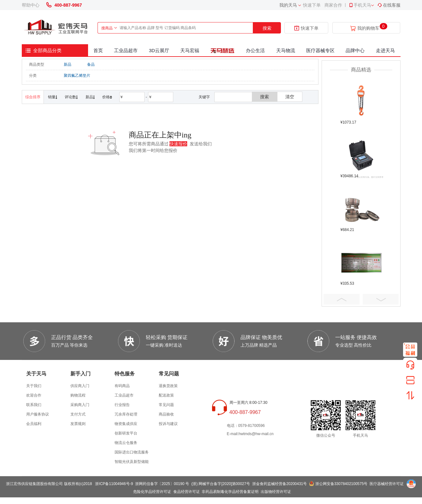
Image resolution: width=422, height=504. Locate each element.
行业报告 (122, 405)
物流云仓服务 (126, 443)
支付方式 (78, 414)
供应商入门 (80, 386)
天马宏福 (190, 50)
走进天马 (385, 50)
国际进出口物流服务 (132, 452)
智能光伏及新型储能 (132, 462)
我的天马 (288, 5)
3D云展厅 (159, 50)
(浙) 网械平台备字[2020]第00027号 (221, 484)
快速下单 (312, 5)
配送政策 (166, 395)
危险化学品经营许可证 (152, 492)
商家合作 (333, 5)
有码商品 (122, 386)
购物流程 (78, 395)
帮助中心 (31, 5)
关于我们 (34, 386)
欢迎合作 (34, 395)
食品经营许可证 (187, 492)
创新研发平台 (126, 433)
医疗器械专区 (320, 50)
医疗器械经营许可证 (387, 484)
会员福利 (34, 424)
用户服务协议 (38, 414)
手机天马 (360, 5)
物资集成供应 (126, 424)
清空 (290, 97)
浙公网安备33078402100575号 (341, 484)
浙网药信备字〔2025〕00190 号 (162, 484)
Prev (342, 299)
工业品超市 (126, 50)
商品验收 (166, 414)
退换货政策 (168, 386)
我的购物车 (368, 28)
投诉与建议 (168, 424)
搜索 (267, 28)
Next (381, 299)
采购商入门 (80, 405)
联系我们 (34, 405)
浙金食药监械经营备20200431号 (279, 484)
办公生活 (255, 50)
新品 (68, 64)
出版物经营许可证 (276, 492)
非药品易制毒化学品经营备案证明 (230, 492)
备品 (91, 64)
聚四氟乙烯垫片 (77, 76)
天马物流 (286, 50)
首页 (98, 50)
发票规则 (78, 424)
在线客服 (389, 5)
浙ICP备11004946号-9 (114, 484)
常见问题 (166, 405)
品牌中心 (355, 50)
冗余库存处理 (126, 414)
